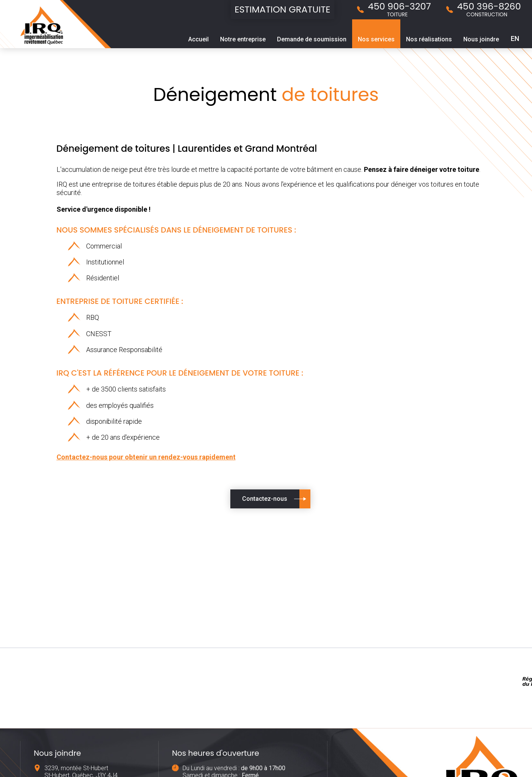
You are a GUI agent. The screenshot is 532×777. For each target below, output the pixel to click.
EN (515, 39)
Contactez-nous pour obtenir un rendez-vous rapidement (146, 457)
